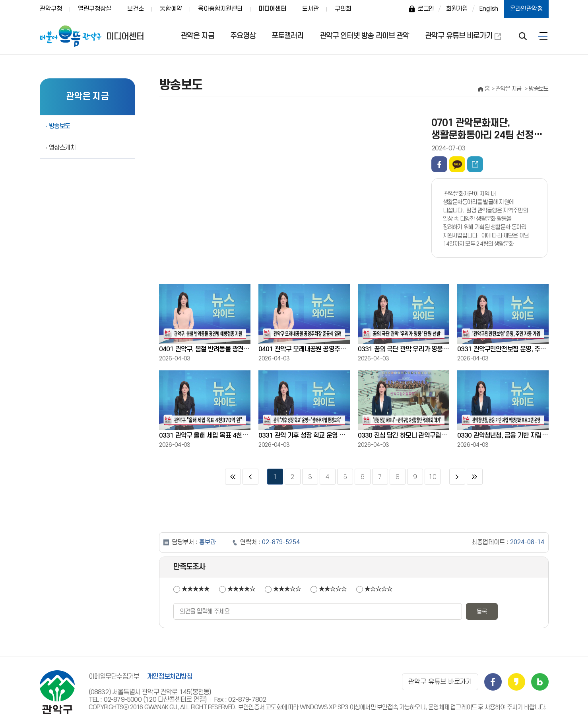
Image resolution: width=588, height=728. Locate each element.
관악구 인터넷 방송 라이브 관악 (365, 36)
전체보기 (543, 36)
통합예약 (171, 9)
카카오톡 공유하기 (457, 164)
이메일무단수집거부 (114, 677)
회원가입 (457, 9)
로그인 (426, 9)
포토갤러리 (288, 36)
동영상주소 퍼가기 (475, 164)
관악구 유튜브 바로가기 (459, 36)
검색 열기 (523, 36)
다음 (457, 477)
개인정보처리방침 (170, 677)
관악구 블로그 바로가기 (540, 682)
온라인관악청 (526, 9)
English (489, 9)
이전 (250, 477)
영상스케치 (62, 148)
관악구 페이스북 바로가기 (493, 682)
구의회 (343, 9)
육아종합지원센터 (220, 9)
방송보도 (60, 126)
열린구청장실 (95, 9)
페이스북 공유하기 (439, 164)
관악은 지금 (197, 36)
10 (431, 475)
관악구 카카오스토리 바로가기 (516, 682)
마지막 (475, 477)
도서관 (310, 9)
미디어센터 (272, 9)
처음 (233, 477)
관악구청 (51, 9)
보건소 (136, 9)
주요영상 (243, 36)
